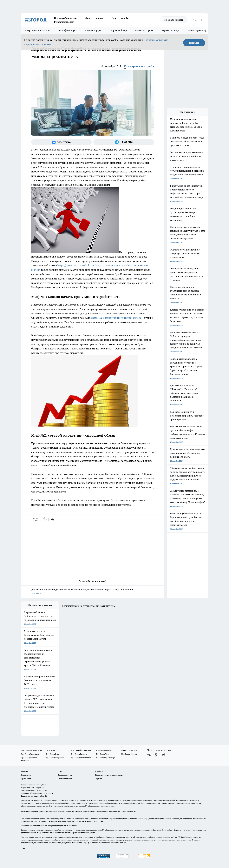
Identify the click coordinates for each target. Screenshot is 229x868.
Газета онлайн (120, 18)
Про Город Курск (53, 754)
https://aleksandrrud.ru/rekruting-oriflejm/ (117, 318)
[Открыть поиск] (195, 20)
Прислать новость (174, 20)
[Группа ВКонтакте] (62, 142)
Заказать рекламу (197, 30)
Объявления (26, 775)
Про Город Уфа (102, 754)
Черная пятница (170, 30)
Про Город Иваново (129, 750)
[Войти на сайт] (202, 20)
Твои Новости (52, 750)
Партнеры (99, 779)
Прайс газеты (27, 779)
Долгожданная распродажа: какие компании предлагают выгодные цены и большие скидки (93, 592)
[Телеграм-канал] (124, 142)
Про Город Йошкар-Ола (81, 750)
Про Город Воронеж (104, 750)
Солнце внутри (93, 30)
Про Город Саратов (129, 754)
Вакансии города (144, 30)
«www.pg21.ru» (41, 785)
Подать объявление (66, 18)
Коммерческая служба (139, 66)
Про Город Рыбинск (79, 754)
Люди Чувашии (94, 18)
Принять (194, 43)
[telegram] (53, 519)
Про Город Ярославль (30, 754)
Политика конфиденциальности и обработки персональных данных (49, 826)
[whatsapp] (45, 519)
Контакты (99, 771)
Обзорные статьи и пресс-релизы (109, 775)
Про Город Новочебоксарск (32, 750)
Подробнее (98, 821)
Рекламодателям (64, 22)
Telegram (25, 771)
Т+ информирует (68, 30)
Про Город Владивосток (81, 758)
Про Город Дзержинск (55, 758)
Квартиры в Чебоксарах (38, 30)
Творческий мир (118, 30)
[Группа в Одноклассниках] (156, 755)
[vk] (36, 519)
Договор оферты (65, 775)
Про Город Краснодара (106, 758)
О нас (60, 771)
